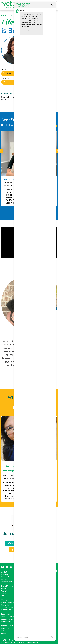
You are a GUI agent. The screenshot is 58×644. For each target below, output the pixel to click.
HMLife (4, 593)
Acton (6, 100)
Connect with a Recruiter (10, 609)
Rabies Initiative (7, 581)
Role (4, 70)
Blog (3, 630)
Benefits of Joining (8, 616)
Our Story (5, 574)
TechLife (4, 590)
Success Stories (7, 607)
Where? (6, 78)
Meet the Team (7, 577)
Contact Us (5, 628)
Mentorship (5, 605)
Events (4, 633)
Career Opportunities (9, 602)
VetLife (4, 588)
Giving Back (5, 579)
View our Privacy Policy (31, 642)
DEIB (3, 595)
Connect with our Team (10, 621)
